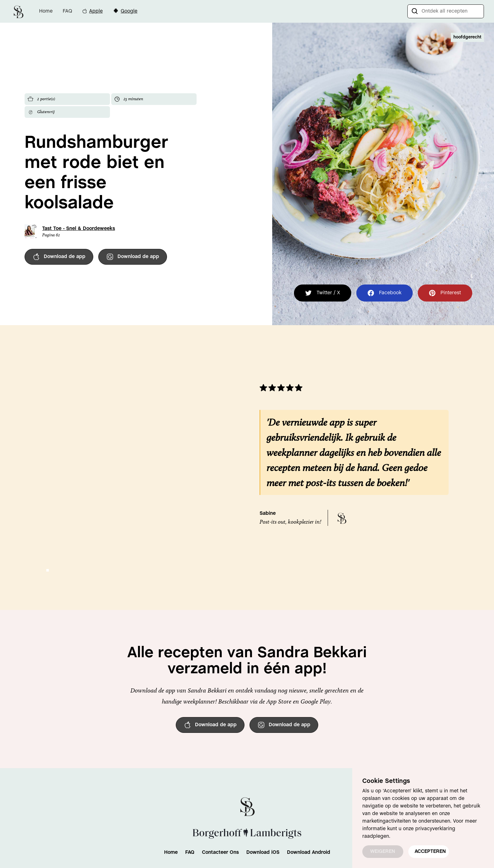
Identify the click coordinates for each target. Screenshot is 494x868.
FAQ (67, 11)
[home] (18, 11)
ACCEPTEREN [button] (430, 851)
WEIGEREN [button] (383, 851)
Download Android (309, 852)
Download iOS (263, 852)
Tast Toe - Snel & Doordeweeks (79, 229)
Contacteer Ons (220, 852)
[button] (48, 570)
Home (46, 11)
